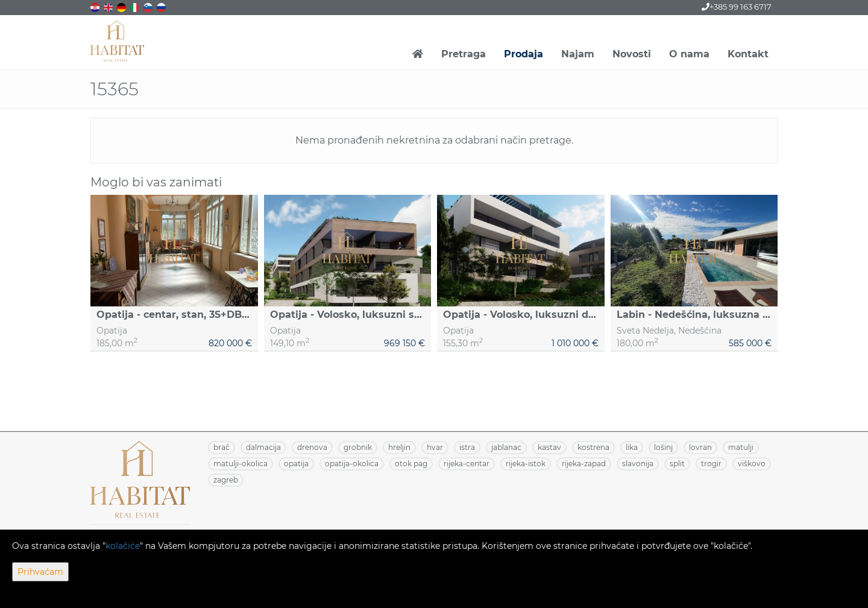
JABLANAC (506, 447)
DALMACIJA (263, 447)
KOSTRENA (593, 447)
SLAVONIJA (638, 464)
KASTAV (549, 447)
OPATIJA (296, 464)
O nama (689, 54)
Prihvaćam (40, 572)
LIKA (632, 447)
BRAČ (222, 447)
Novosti (632, 54)
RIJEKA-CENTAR (467, 464)
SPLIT (677, 464)
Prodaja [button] (524, 54)
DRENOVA (312, 447)
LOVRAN (700, 447)
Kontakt (748, 54)
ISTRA (467, 447)
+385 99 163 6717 (737, 7)
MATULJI (741, 447)
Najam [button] (578, 54)
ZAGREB (226, 480)
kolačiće (123, 546)
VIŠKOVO (752, 464)
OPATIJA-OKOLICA (352, 464)
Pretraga (464, 54)
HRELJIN (399, 447)
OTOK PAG (411, 464)
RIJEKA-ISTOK (526, 464)
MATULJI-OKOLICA (241, 464)
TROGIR (711, 464)
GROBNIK (358, 447)
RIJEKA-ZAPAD (584, 464)
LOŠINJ (663, 447)
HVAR (435, 447)
